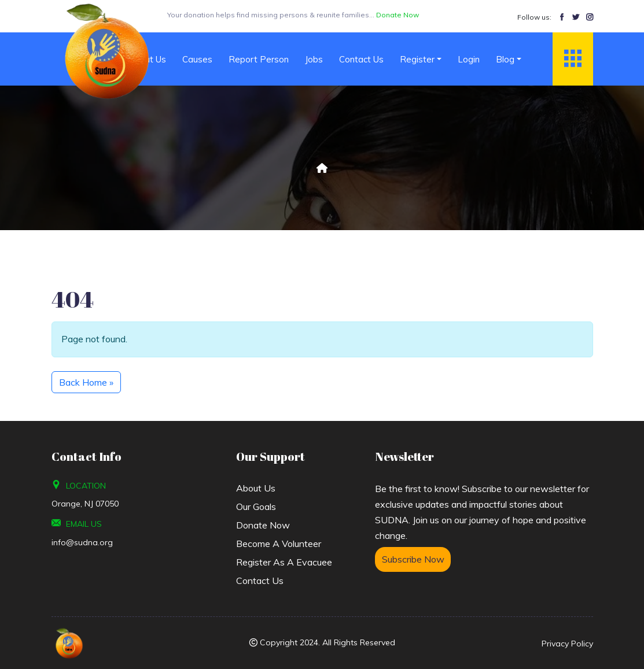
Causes (197, 59)
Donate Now (263, 525)
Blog (505, 59)
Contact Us (361, 59)
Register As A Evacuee (284, 562)
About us (256, 488)
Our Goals (256, 507)
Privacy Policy (567, 644)
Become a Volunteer (279, 544)
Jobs (314, 59)
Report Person (259, 59)
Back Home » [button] (86, 382)
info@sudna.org (82, 542)
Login (469, 59)
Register (417, 59)
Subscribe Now (413, 559)
